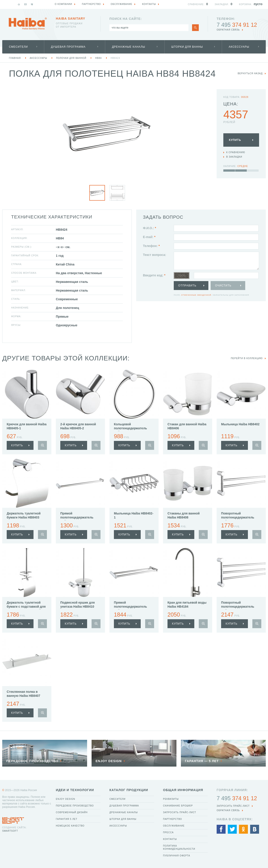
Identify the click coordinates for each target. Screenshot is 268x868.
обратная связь (228, 30)
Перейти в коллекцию (247, 358)
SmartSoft (10, 831)
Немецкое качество (70, 826)
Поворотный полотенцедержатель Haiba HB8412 (238, 517)
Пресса (168, 832)
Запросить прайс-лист (180, 812)
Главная (15, 58)
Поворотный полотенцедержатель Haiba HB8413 (238, 607)
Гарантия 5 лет (67, 819)
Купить (235, 140)
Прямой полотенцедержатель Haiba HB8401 (77, 517)
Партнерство (173, 819)
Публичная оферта (177, 856)
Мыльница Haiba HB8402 (240, 424)
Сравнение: (196, 4)
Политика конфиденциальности (179, 847)
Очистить (223, 286)
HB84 (98, 58)
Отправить (187, 286)
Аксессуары (239, 47)
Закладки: (222, 4)
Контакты (170, 839)
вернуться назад (250, 73)
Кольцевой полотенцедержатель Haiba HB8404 (130, 428)
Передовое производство (75, 806)
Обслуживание (174, 826)
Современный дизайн (72, 812)
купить (17, 445)
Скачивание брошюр (178, 806)
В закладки (234, 157)
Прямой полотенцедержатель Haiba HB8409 (130, 607)
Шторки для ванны (187, 47)
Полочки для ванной (71, 58)
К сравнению (236, 152)
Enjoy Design (65, 799)
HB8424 (115, 58)
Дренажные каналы (129, 47)
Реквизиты (171, 799)
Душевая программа (68, 47)
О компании (63, 4)
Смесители (18, 47)
